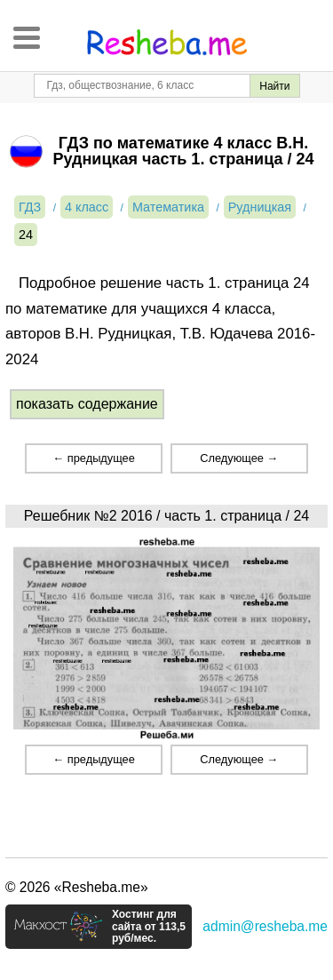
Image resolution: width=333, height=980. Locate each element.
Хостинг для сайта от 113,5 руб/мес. (149, 927)
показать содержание (87, 404)
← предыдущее (93, 458)
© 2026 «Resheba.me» (77, 887)
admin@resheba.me (265, 926)
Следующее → (239, 458)
